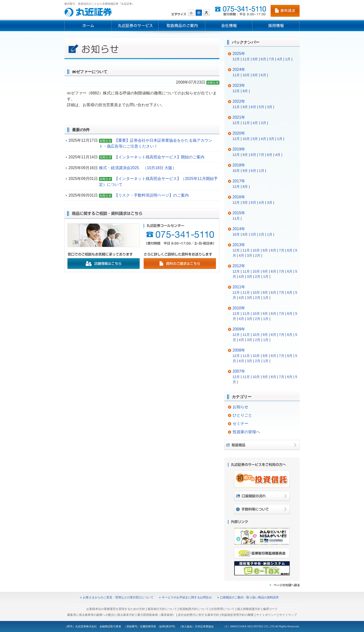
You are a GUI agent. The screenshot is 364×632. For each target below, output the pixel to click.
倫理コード (270, 609)
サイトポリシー (266, 615)
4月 (280, 59)
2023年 (239, 85)
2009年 (239, 329)
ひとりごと (242, 415)
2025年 (239, 54)
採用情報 (276, 26)
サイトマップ (288, 615)
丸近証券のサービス (135, 26)
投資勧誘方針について (194, 609)
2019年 (239, 149)
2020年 (239, 133)
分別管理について (223, 609)
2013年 (239, 245)
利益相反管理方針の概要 (238, 615)
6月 (264, 75)
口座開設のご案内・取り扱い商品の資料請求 (249, 597)
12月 (236, 59)
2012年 (239, 266)
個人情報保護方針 (249, 609)
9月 (255, 59)
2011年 (239, 287)
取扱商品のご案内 (182, 26)
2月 (262, 234)
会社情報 (229, 26)
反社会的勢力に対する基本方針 (199, 615)
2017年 (239, 181)
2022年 (239, 101)
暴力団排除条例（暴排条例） (156, 615)
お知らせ (240, 407)
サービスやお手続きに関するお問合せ (187, 597)
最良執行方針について (162, 609)
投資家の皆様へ (246, 432)
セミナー (240, 423)
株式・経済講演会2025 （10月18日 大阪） (138, 168)
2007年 (239, 371)
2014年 (239, 229)
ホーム (88, 26)
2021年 (239, 117)
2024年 (239, 70)
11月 (246, 59)
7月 (272, 59)
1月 (288, 59)
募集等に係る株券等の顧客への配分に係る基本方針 (101, 615)
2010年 (239, 308)
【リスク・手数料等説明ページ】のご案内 (151, 195)
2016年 (239, 197)
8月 (264, 59)
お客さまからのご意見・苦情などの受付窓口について (118, 597)
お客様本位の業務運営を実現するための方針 (116, 609)
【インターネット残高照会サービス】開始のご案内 (159, 157)
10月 (246, 75)
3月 (270, 107)
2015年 (239, 213)
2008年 (239, 350)
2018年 (239, 165)
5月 (262, 107)
